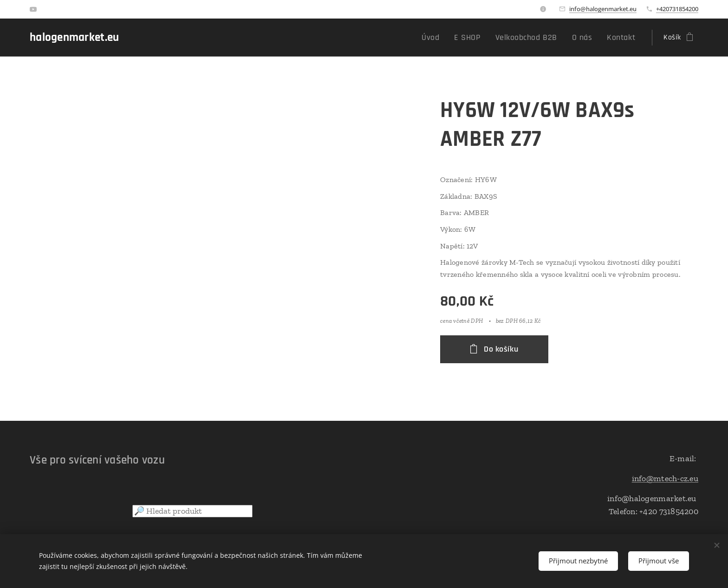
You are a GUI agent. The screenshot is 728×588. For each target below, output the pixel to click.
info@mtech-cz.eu (665, 478)
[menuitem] (449, 38)
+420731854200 (677, 9)
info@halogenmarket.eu (603, 9)
